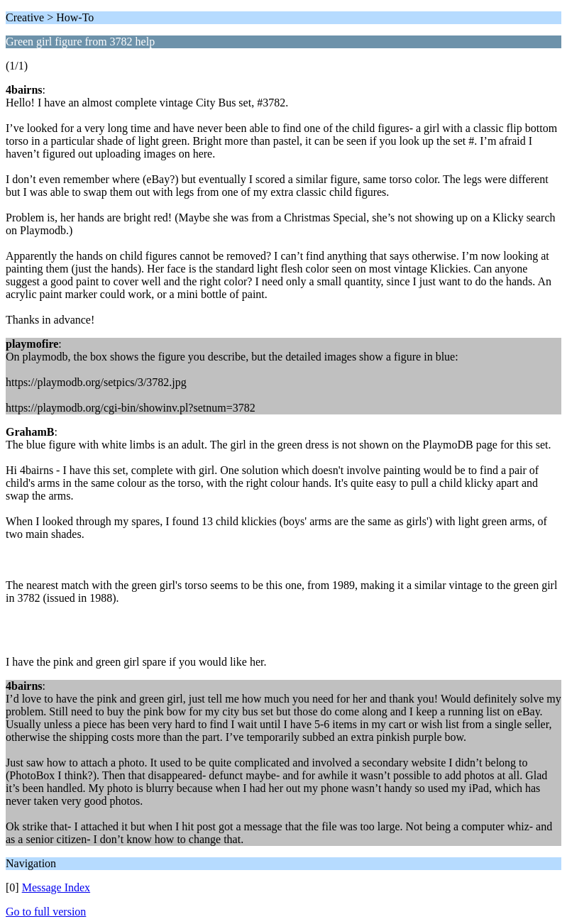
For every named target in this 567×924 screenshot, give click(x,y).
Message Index (56, 887)
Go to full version (46, 912)
